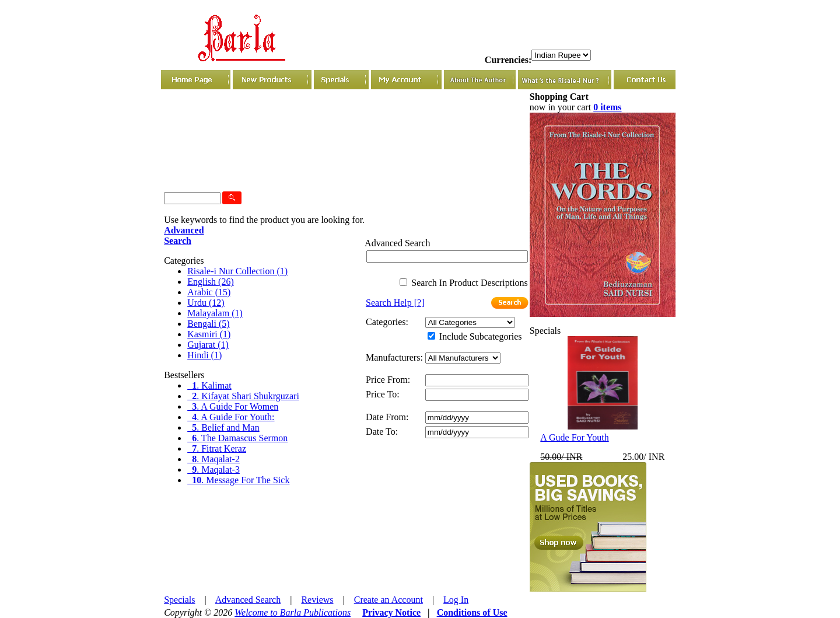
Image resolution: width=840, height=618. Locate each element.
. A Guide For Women (233, 406)
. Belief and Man (223, 427)
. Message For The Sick (238, 480)
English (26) (211, 282)
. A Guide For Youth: (231, 417)
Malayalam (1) (215, 313)
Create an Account (388, 600)
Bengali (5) (208, 324)
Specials (179, 600)
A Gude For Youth (574, 437)
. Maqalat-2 (213, 459)
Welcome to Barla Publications (293, 612)
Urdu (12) (206, 303)
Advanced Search (248, 600)
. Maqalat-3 (213, 469)
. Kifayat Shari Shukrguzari (243, 396)
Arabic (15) (209, 292)
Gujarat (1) (208, 345)
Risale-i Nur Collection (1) (237, 271)
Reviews (317, 600)
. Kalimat (209, 385)
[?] (395, 303)
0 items (607, 107)
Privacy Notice (391, 612)
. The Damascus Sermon (237, 438)
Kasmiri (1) (209, 334)
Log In (456, 600)
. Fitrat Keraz (217, 448)
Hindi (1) (204, 355)
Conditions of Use (472, 612)
